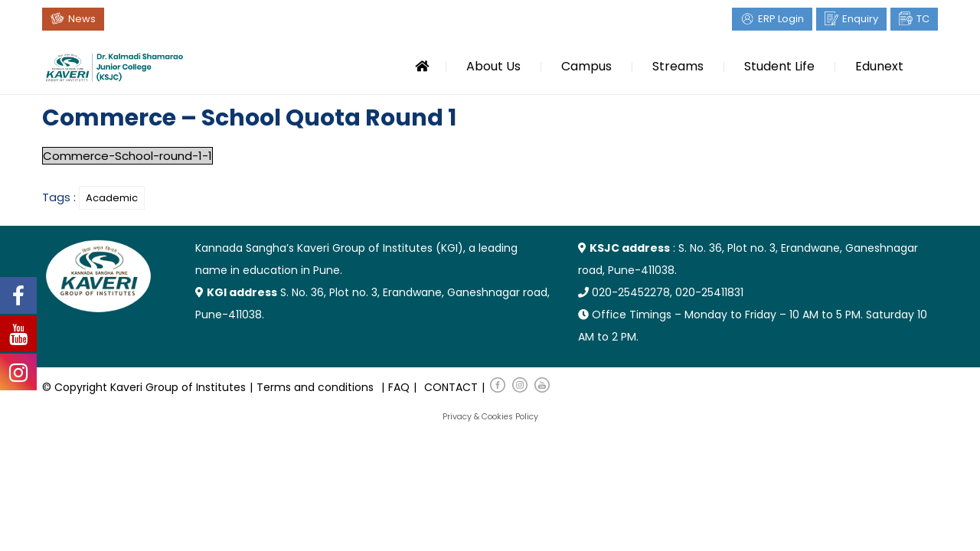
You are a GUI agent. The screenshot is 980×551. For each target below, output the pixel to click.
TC (923, 19)
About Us (493, 66)
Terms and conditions (315, 387)
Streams (678, 66)
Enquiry (860, 19)
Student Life (779, 66)
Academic (112, 198)
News (82, 19)
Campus (586, 66)
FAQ (399, 387)
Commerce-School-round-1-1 (127, 156)
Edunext (879, 66)
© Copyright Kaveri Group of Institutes (144, 387)
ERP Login (781, 19)
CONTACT (451, 387)
